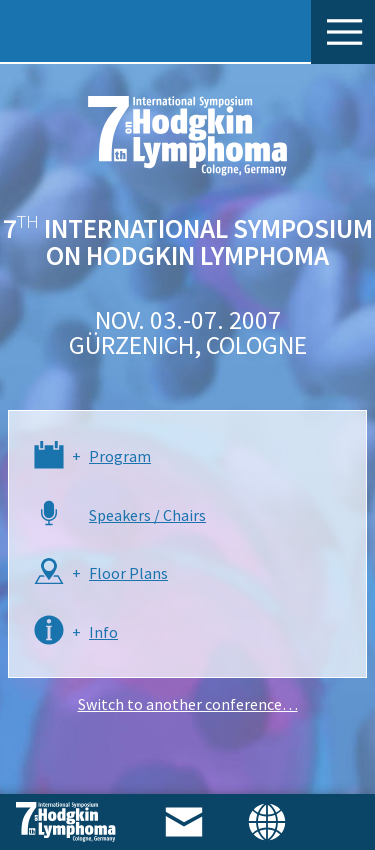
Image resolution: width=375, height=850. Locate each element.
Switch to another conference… (188, 704)
